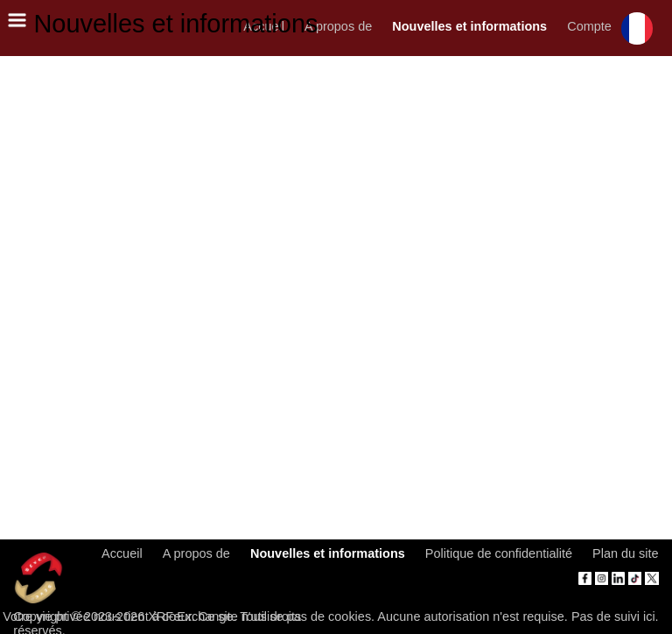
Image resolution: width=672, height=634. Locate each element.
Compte (589, 26)
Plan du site (626, 553)
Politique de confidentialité (499, 553)
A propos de (338, 26)
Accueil (122, 553)
